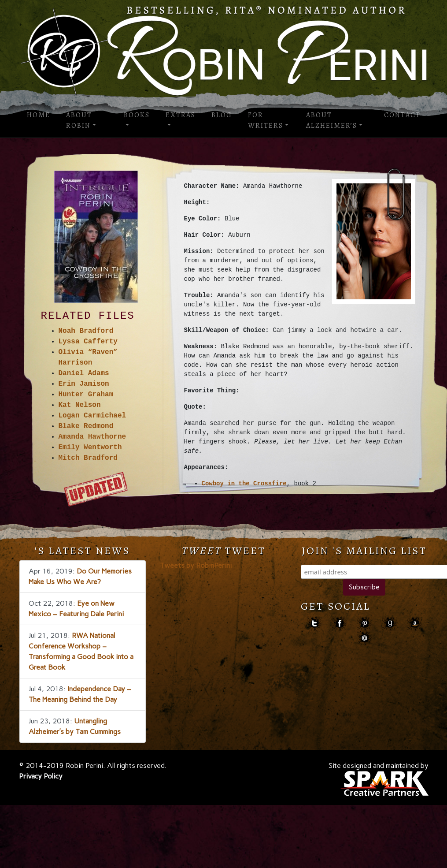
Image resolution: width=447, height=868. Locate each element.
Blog (222, 115)
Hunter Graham (86, 395)
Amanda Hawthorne (92, 437)
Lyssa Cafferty (88, 342)
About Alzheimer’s (332, 120)
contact (364, 638)
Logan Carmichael (92, 416)
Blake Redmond (86, 426)
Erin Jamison (84, 384)
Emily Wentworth (90, 447)
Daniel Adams (84, 373)
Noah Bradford (86, 331)
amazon (415, 624)
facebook (339, 624)
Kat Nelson (80, 405)
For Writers (266, 120)
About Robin (79, 120)
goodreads (390, 624)
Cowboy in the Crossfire (244, 484)
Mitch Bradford (88, 458)
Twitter (314, 624)
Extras (181, 115)
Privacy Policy (41, 776)
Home (39, 115)
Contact (402, 115)
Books (137, 115)
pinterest (364, 624)
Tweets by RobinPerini (196, 565)
